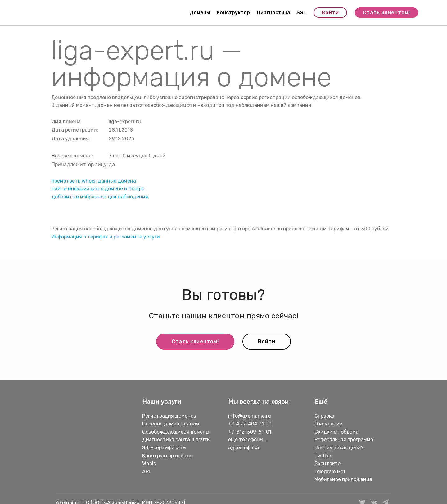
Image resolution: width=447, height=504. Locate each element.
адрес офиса (244, 448)
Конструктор (233, 13)
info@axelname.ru (250, 416)
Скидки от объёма (336, 432)
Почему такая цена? (339, 448)
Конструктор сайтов (167, 456)
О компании (329, 424)
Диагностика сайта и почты (176, 440)
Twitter (323, 456)
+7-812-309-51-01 (250, 432)
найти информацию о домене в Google (98, 189)
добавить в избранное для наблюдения (100, 197)
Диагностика (273, 13)
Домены (200, 13)
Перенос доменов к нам (171, 424)
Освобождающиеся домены (176, 432)
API (146, 472)
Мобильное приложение (343, 479)
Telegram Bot (330, 472)
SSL (301, 13)
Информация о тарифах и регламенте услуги (106, 237)
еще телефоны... (248, 440)
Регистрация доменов (169, 416)
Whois (149, 463)
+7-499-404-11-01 (250, 424)
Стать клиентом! (386, 13)
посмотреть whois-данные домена (94, 181)
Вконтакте (327, 463)
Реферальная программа (344, 440)
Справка (324, 416)
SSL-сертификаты (165, 448)
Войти (330, 13)
